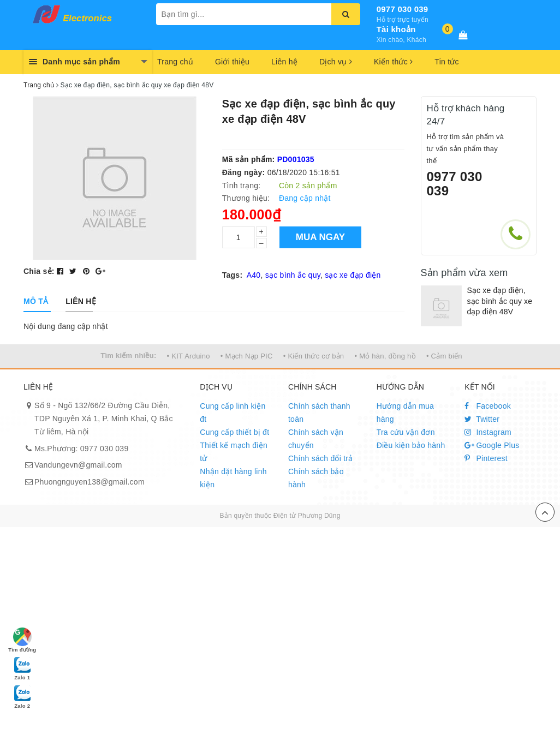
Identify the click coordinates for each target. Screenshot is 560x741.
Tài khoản (396, 29)
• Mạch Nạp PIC (247, 356)
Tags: (233, 275)
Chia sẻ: (39, 271)
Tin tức (446, 62)
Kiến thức (393, 62)
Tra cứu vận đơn (406, 432)
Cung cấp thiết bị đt (234, 432)
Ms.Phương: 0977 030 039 (81, 449)
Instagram (488, 432)
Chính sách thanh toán (319, 413)
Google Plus (492, 445)
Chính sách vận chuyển (316, 439)
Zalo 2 (22, 696)
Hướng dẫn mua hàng (406, 413)
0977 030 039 (403, 9)
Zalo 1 (22, 668)
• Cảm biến (444, 356)
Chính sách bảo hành (316, 478)
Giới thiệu (232, 62)
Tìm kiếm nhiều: (128, 355)
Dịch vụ (336, 62)
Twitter (482, 419)
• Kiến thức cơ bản (314, 356)
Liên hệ (284, 62)
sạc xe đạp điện (353, 275)
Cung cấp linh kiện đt (233, 413)
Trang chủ (175, 62)
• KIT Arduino (189, 356)
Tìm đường (22, 640)
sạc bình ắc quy (293, 275)
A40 (254, 275)
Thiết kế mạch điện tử (234, 452)
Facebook (488, 406)
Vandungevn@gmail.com (78, 465)
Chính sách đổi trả (321, 458)
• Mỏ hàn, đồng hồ (385, 356)
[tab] (36, 301)
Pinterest (486, 458)
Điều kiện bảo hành (411, 445)
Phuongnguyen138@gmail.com (90, 482)
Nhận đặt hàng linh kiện (233, 478)
